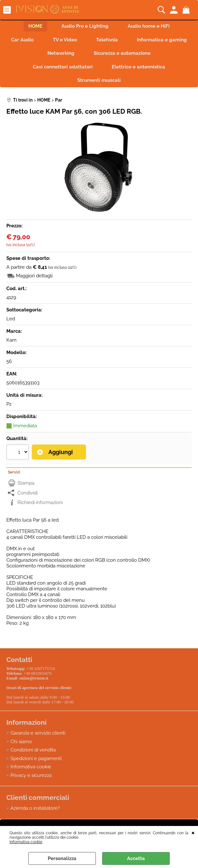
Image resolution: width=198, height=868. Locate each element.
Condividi (28, 493)
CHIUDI (193, 832)
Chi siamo (21, 742)
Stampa (26, 483)
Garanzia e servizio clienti (38, 733)
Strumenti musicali (99, 80)
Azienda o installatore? (35, 808)
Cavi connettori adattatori (63, 67)
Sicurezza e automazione (122, 53)
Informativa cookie (26, 842)
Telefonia (107, 40)
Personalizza (62, 858)
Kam (11, 340)
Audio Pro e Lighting (85, 26)
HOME (35, 26)
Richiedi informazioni (40, 502)
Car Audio (22, 40)
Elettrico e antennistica (138, 67)
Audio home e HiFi (149, 26)
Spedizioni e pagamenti (36, 758)
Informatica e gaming (162, 40)
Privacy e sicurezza (31, 775)
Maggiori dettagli (34, 276)
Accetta (136, 858)
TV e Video (65, 40)
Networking (61, 53)
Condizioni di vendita (33, 750)
